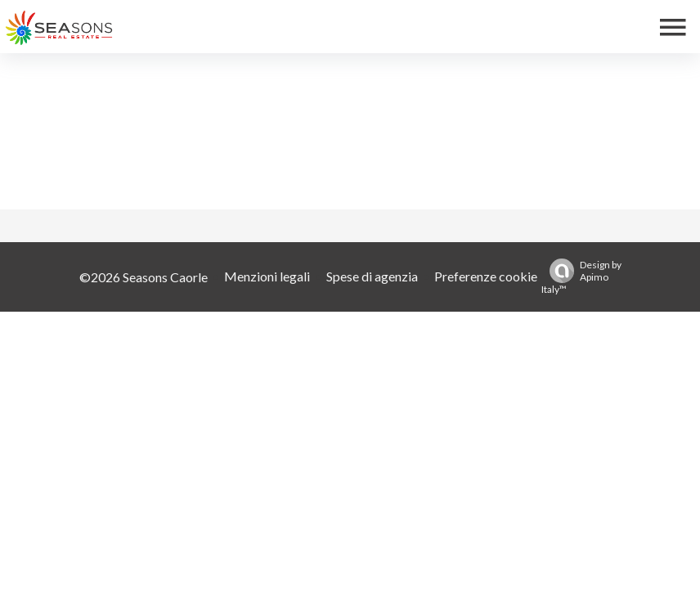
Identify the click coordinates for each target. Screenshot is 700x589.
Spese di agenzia (372, 276)
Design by (581, 277)
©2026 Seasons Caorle (144, 277)
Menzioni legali (267, 276)
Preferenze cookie (486, 276)
